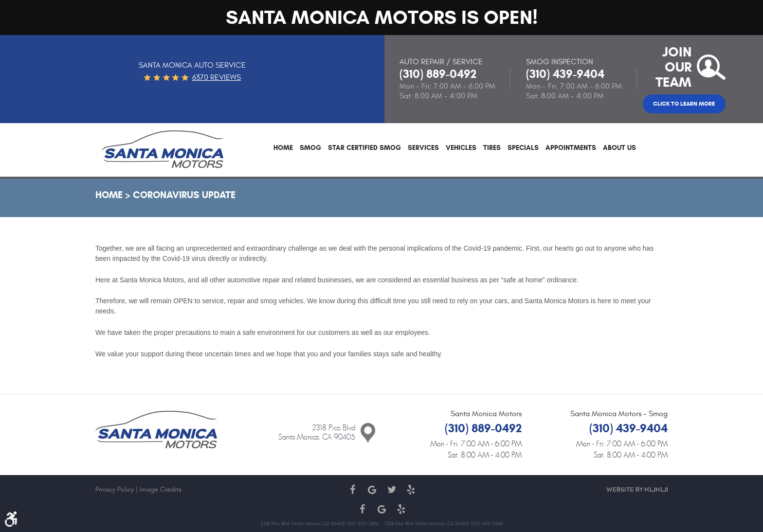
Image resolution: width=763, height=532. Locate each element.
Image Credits (161, 489)
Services (423, 148)
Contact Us (368, 433)
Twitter (391, 490)
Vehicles (461, 148)
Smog (310, 148)
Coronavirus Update (184, 195)
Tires (492, 148)
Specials (523, 148)
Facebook (352, 490)
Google (372, 490)
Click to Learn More (684, 103)
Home (283, 148)
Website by (637, 489)
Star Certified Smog (364, 148)
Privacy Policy (115, 489)
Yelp (411, 490)
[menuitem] (283, 150)
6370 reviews (217, 77)
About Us (619, 148)
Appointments (571, 148)
